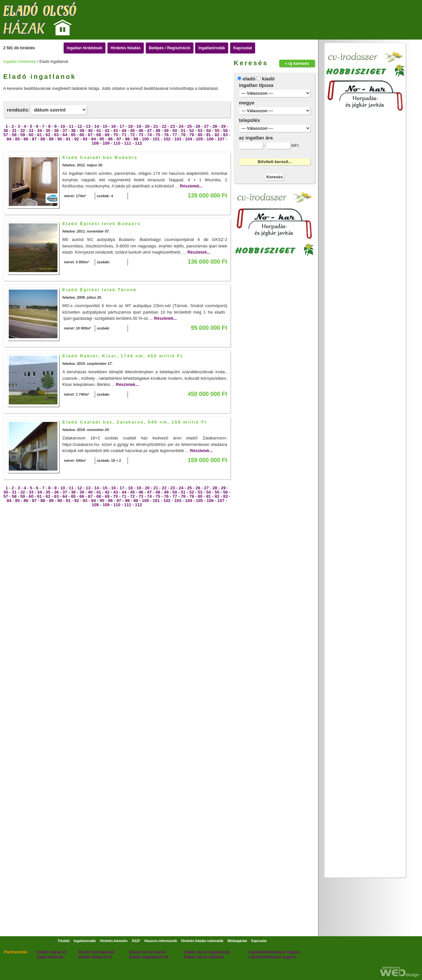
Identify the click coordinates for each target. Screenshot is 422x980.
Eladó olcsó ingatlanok (207, 952)
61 (40, 135)
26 (198, 126)
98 (127, 139)
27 (206, 126)
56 (225, 131)
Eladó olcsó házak (148, 952)
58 (14, 135)
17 (122, 126)
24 (181, 126)
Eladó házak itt (51, 952)
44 (124, 131)
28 (215, 126)
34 (40, 131)
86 (26, 139)
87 (34, 139)
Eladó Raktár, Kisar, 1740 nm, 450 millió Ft (123, 356)
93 (85, 139)
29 (223, 126)
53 (200, 131)
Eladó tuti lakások (97, 952)
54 (208, 131)
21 (155, 126)
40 (90, 131)
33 (31, 131)
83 (225, 135)
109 (106, 143)
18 (130, 126)
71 (124, 135)
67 (90, 135)
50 (175, 131)
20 (147, 126)
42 (107, 131)
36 (56, 131)
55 (217, 131)
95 (102, 139)
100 (145, 139)
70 (116, 135)
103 (178, 139)
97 (119, 139)
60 (31, 135)
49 (166, 131)
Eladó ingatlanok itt (149, 957)
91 (68, 139)
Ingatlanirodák (212, 48)
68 (99, 135)
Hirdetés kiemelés (114, 941)
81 (208, 135)
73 (141, 135)
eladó (249, 79)
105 (199, 139)
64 (65, 135)
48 (158, 131)
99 (136, 139)
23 (172, 126)
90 (60, 139)
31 (14, 131)
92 (77, 139)
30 (6, 131)
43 (116, 131)
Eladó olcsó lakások (204, 957)
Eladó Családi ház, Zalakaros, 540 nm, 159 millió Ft (135, 422)
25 (190, 126)
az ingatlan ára (256, 138)
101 (156, 139)
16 (113, 126)
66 (82, 135)
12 (80, 126)
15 (105, 126)
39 (82, 131)
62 (48, 135)
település (249, 120)
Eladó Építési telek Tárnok (99, 290)
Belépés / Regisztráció (170, 48)
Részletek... (191, 186)
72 (132, 135)
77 (175, 135)
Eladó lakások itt (95, 957)
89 (51, 139)
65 (73, 135)
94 (93, 139)
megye (247, 103)
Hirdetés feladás (126, 48)
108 (95, 143)
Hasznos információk (161, 941)
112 (139, 143)
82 (217, 135)
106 (210, 139)
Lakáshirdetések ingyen (272, 957)
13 (88, 126)
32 (22, 131)
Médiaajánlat (237, 941)
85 (18, 139)
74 (149, 135)
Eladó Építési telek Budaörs (101, 224)
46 (141, 131)
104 (189, 139)
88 (43, 139)
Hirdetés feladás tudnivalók (202, 941)
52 (192, 131)
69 (107, 135)
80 (200, 135)
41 (99, 131)
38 (73, 131)
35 (48, 131)
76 (166, 135)
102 (167, 139)
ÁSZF (136, 941)
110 (117, 143)
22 (164, 126)
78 (183, 135)
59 (22, 135)
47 (149, 131)
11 (71, 126)
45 (132, 131)
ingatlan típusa (256, 85)
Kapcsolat (243, 48)
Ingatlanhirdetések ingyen (274, 952)
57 (6, 135)
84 (9, 139)
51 (183, 131)
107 (221, 139)
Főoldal (64, 941)
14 (96, 126)
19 (139, 126)
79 (192, 135)
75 (158, 135)
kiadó (268, 79)
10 (63, 126)
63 (56, 135)
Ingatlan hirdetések (85, 48)
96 (110, 139)
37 (65, 131)
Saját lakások (50, 957)
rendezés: (18, 110)
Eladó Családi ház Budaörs (100, 157)
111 (128, 143)
